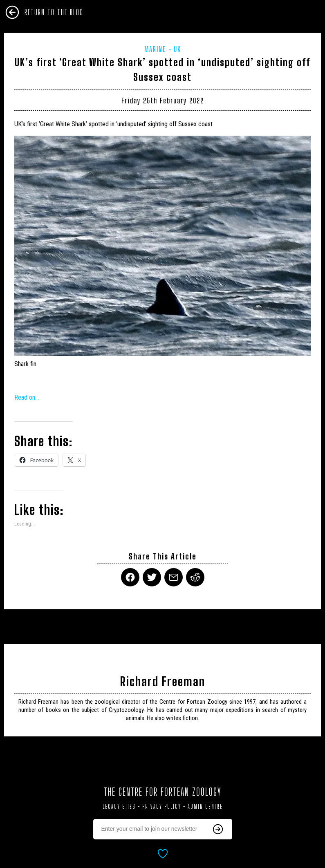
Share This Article (163, 556)
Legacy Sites (119, 806)
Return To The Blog (54, 12)
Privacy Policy (162, 806)
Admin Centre (205, 806)
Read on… (27, 397)
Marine (155, 49)
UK (177, 49)
